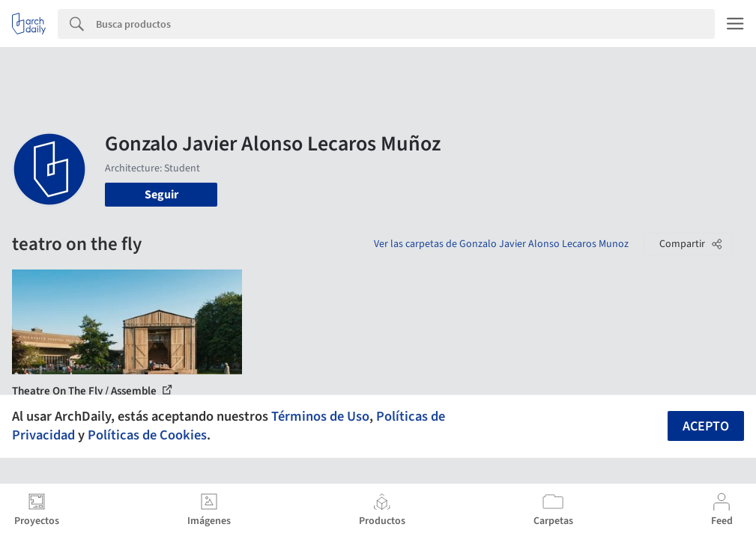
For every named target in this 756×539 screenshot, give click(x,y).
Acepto (706, 426)
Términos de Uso (320, 416)
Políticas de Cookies (147, 435)
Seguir (161, 195)
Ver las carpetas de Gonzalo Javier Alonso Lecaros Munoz (501, 244)
